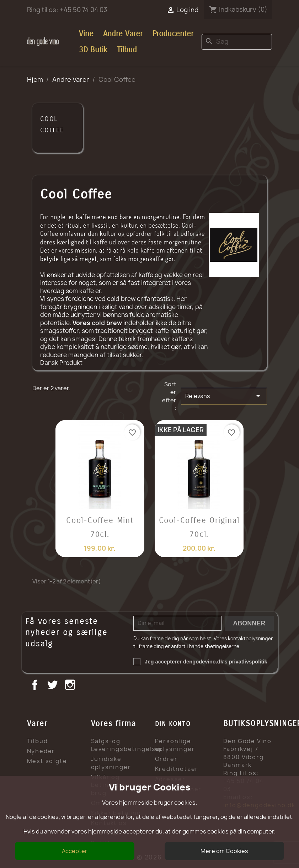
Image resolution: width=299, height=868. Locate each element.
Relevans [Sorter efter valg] (224, 396)
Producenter (173, 34)
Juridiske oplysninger (111, 763)
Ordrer (166, 759)
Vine (86, 34)
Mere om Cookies (224, 851)
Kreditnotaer (177, 769)
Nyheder (41, 751)
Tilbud (127, 50)
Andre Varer (123, 34)
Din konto (173, 724)
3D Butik (93, 50)
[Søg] (237, 42)
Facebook (36, 686)
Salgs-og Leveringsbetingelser (127, 745)
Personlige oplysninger (175, 745)
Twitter (53, 686)
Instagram (71, 686)
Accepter (75, 851)
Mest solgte (47, 761)
